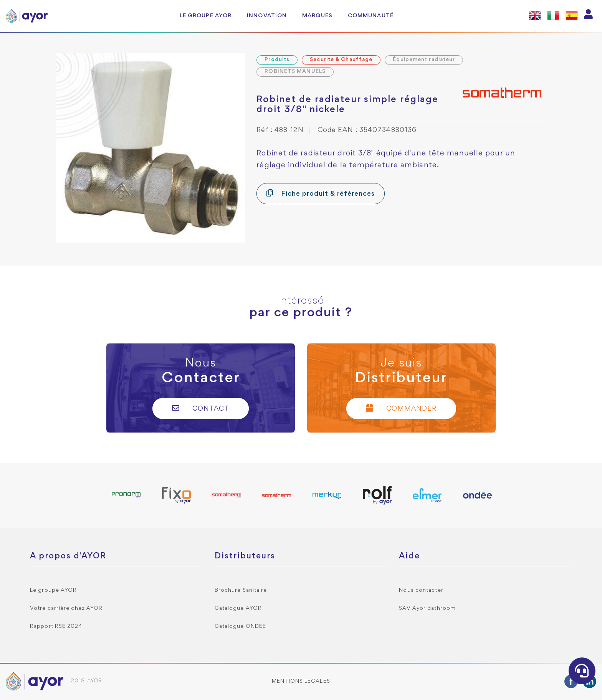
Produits (277, 60)
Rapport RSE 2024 (56, 627)
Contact (201, 408)
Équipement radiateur (424, 60)
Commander (401, 408)
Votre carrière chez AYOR (66, 608)
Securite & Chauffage (341, 60)
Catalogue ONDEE (241, 627)
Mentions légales (301, 681)
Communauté (371, 16)
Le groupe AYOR (206, 16)
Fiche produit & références (320, 193)
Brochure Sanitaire (241, 590)
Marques (317, 16)
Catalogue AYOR (238, 608)
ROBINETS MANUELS (295, 72)
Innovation (267, 16)
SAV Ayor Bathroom (427, 608)
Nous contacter (421, 590)
